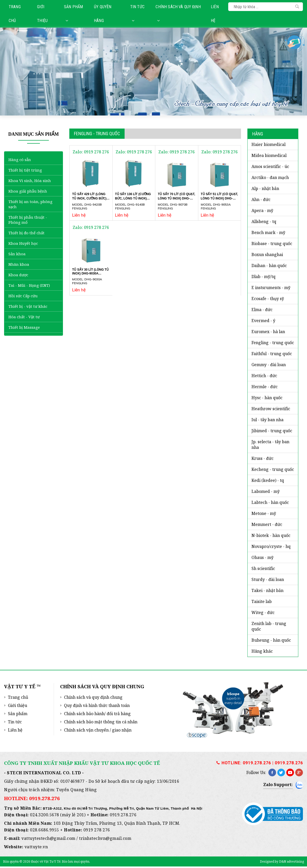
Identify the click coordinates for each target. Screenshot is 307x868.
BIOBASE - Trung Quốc (272, 244)
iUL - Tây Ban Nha (267, 420)
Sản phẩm (73, 13)
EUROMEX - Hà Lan (268, 332)
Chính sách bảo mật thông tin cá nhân (101, 722)
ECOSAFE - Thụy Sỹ (268, 299)
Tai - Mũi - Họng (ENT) (29, 285)
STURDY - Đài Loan (268, 579)
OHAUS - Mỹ (262, 557)
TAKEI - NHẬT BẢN (267, 590)
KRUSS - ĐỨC (262, 458)
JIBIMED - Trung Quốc (272, 431)
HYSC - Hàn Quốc (267, 398)
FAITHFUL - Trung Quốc (272, 354)
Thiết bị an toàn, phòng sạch (30, 204)
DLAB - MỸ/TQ (264, 277)
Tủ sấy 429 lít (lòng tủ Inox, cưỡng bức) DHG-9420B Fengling (89, 198)
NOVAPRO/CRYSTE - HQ (271, 546)
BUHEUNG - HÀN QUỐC (271, 640)
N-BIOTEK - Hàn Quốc (271, 535)
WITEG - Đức (263, 612)
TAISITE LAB (262, 601)
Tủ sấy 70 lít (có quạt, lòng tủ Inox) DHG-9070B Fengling (176, 198)
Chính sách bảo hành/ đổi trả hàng (97, 714)
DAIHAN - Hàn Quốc (269, 266)
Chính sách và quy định (178, 13)
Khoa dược (18, 275)
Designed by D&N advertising (282, 861)
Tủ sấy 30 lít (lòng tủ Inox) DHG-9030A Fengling (90, 273)
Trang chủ (15, 14)
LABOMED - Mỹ (266, 491)
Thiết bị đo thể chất (26, 233)
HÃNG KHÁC (262, 651)
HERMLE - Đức (265, 387)
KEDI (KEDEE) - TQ (268, 480)
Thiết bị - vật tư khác (28, 306)
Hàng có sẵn (20, 160)
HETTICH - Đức (264, 376)
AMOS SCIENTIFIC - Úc (270, 166)
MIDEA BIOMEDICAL (269, 155)
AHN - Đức (261, 199)
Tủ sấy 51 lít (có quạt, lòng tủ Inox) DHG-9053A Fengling (219, 198)
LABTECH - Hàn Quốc (270, 502)
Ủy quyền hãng (103, 14)
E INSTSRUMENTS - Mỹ (271, 288)
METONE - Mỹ (264, 513)
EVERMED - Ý (263, 321)
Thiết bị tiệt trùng (25, 170)
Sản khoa (17, 254)
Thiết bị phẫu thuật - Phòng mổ (28, 220)
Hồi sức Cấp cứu (23, 296)
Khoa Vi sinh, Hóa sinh (30, 181)
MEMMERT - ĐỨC (267, 524)
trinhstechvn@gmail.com (105, 838)
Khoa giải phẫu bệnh (28, 191)
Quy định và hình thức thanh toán (97, 705)
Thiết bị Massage (24, 327)
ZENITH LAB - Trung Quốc (269, 626)
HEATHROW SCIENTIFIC (271, 409)
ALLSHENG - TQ (264, 221)
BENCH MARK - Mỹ (268, 232)
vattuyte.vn (36, 847)
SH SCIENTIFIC (263, 568)
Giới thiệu (42, 14)
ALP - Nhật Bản (265, 188)
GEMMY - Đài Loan (269, 365)
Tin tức (137, 13)
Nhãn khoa (19, 264)
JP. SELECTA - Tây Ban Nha (270, 444)
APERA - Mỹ (262, 210)
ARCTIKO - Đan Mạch (270, 177)
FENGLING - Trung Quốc (273, 343)
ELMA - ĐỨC (262, 310)
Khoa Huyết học (23, 243)
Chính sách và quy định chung (93, 697)
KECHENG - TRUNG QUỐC (273, 469)
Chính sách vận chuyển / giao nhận (98, 730)
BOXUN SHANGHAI (267, 255)
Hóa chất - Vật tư (24, 317)
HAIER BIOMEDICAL (268, 144)
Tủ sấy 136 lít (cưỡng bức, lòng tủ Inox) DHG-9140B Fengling (133, 198)
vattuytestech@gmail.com (48, 838)
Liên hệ (215, 14)
